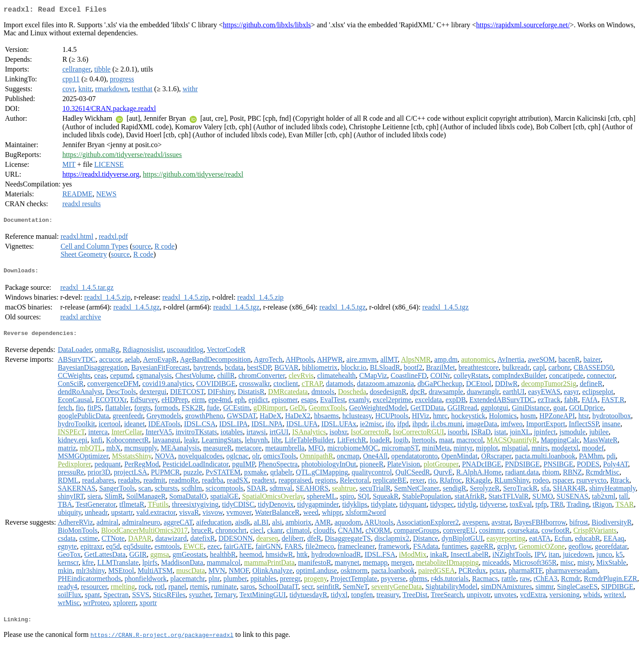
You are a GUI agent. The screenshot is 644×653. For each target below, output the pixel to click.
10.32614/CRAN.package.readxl (109, 110)
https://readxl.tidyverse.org (101, 176)
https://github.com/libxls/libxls (267, 27)
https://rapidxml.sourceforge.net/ (523, 27)
